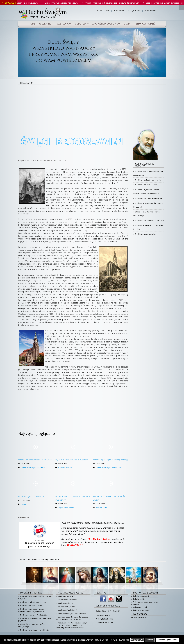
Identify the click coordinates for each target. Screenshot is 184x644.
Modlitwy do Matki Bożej (36, 468)
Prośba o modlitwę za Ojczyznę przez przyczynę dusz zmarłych (120, 3)
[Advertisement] (92, 105)
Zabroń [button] (150, 640)
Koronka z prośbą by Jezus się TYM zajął (111, 460)
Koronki (24, 468)
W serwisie (45, 24)
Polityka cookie (139, 599)
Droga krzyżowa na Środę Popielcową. (69, 3)
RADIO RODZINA (151, 11)
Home (32, 24)
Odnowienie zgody (140, 607)
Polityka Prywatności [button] (120, 640)
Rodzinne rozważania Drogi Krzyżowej (30, 3)
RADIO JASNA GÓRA (134, 11)
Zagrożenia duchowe (105, 24)
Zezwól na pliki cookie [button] (167, 640)
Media (127, 24)
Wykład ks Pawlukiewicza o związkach (72, 460)
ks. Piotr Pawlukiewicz (66, 468)
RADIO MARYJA (119, 11)
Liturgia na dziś (146, 24)
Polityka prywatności (141, 596)
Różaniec (24, 504)
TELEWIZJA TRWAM (104, 11)
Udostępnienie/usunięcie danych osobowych (145, 603)
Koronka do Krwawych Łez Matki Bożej (35, 460)
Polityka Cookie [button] (101, 640)
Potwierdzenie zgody (141, 610)
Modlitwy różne (101, 508)
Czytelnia (63, 24)
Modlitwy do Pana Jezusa (112, 468)
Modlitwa (80, 24)
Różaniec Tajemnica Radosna (31, 496)
